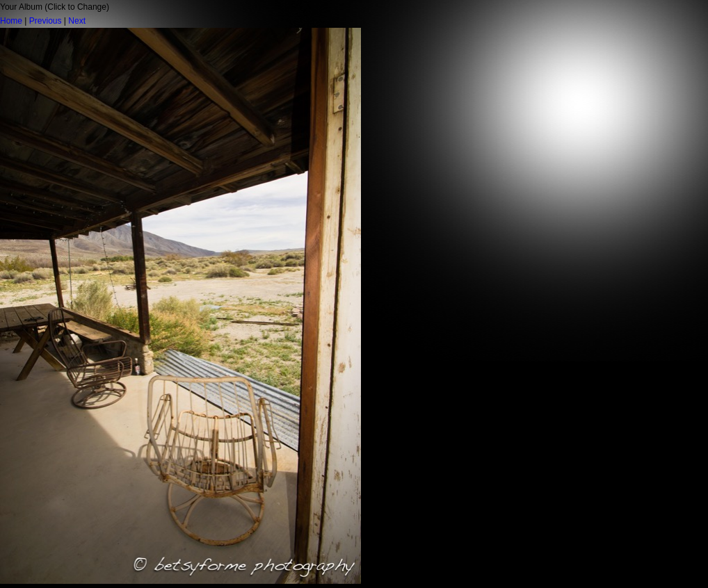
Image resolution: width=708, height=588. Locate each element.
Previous (46, 21)
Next (77, 21)
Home (11, 21)
